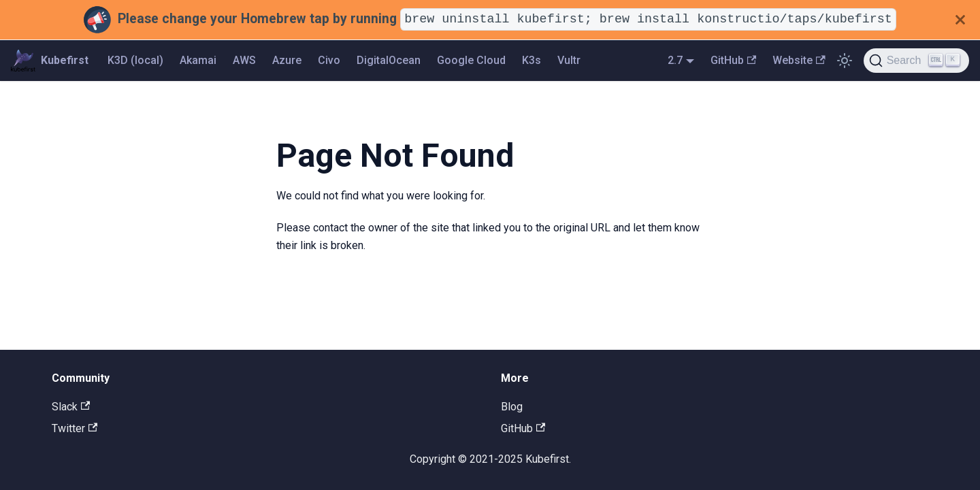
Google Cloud (471, 60)
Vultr (569, 60)
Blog (512, 407)
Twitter (75, 428)
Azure (287, 60)
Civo (329, 60)
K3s (532, 60)
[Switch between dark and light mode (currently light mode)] (845, 61)
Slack (71, 407)
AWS (244, 60)
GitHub (733, 60)
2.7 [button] (675, 60)
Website (799, 60)
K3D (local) (135, 60)
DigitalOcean (389, 60)
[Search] (916, 61)
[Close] (960, 20)
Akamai (198, 60)
